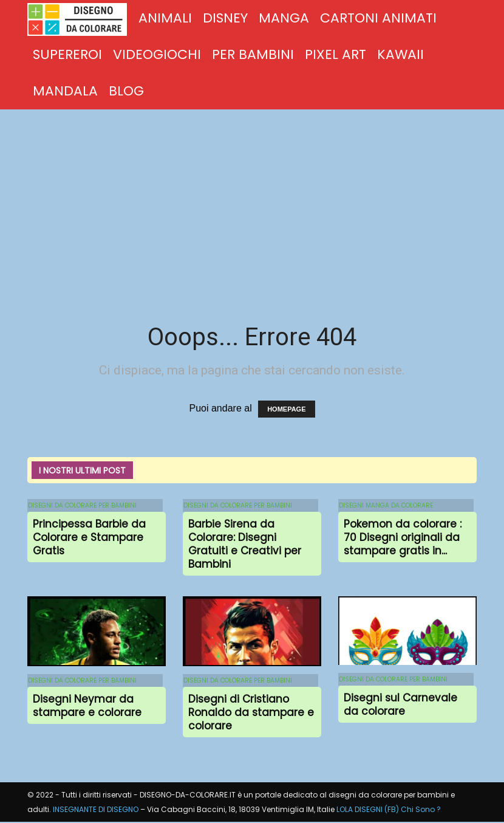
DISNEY (225, 18)
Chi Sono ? (421, 811)
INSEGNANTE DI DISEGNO (96, 811)
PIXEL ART (335, 54)
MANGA (284, 18)
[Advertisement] (252, 201)
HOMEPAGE (286, 409)
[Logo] (80, 19)
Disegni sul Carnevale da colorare (400, 705)
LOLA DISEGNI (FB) (368, 811)
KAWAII (400, 54)
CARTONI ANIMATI (378, 18)
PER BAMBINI (253, 54)
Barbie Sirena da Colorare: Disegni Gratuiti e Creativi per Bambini (245, 545)
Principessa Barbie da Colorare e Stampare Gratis (89, 538)
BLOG (126, 91)
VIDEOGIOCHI (157, 54)
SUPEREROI (67, 54)
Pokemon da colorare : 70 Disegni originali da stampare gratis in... (403, 538)
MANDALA (65, 91)
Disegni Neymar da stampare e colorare (87, 706)
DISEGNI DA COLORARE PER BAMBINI (82, 505)
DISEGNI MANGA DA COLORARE (385, 505)
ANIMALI (165, 18)
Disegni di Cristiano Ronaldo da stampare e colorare (251, 713)
